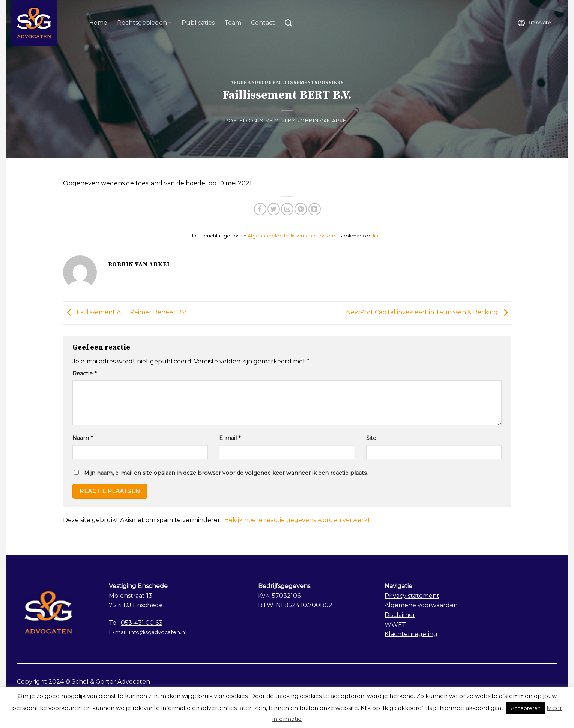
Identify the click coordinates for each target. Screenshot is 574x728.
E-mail (230, 438)
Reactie (84, 374)
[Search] (288, 23)
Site (371, 438)
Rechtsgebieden (144, 23)
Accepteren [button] (526, 708)
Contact (263, 23)
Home (98, 23)
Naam (83, 438)
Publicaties (198, 23)
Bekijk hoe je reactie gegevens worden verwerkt (297, 520)
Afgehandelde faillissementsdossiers (287, 83)
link (377, 236)
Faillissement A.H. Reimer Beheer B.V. (125, 313)
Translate (535, 23)
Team (233, 23)
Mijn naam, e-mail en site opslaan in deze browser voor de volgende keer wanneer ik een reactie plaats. (226, 473)
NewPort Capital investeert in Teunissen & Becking (429, 313)
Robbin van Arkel (323, 121)
